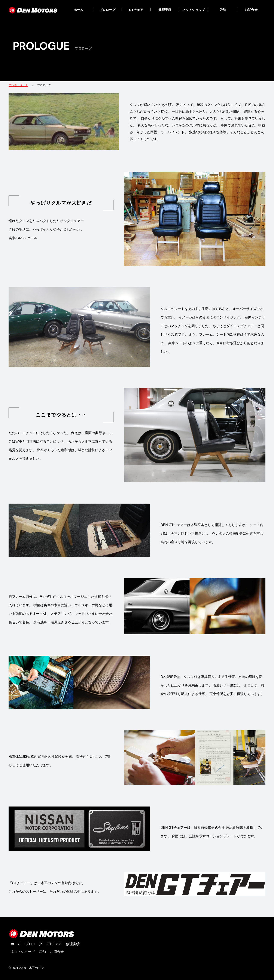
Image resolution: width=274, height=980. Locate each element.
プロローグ (107, 10)
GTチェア (136, 10)
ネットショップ (194, 10)
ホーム (78, 10)
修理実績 (165, 10)
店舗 (222, 10)
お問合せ (251, 10)
